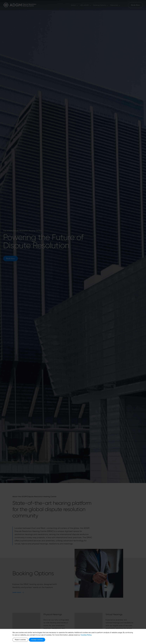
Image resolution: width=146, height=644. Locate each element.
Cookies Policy (86, 635)
